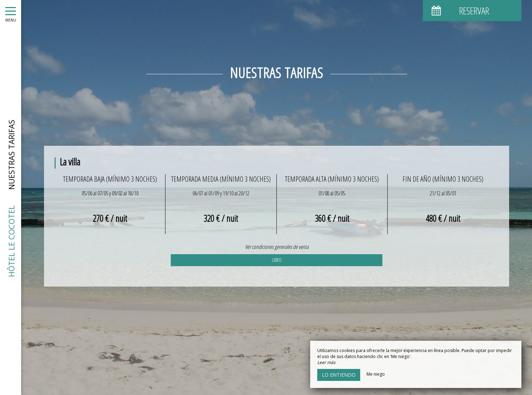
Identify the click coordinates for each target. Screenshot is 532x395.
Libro (277, 260)
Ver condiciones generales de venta (277, 247)
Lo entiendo (339, 375)
